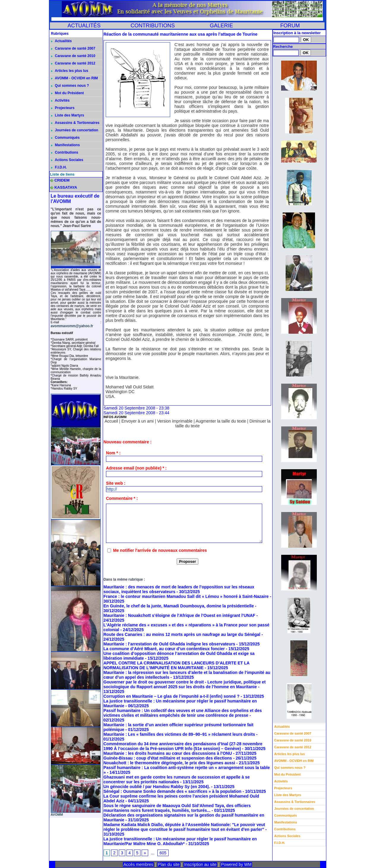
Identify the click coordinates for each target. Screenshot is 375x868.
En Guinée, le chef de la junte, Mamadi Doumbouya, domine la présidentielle (179, 606)
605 (163, 853)
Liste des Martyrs (68, 115)
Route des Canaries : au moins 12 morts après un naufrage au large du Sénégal (182, 634)
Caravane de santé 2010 (73, 56)
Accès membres (138, 864)
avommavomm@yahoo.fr (72, 326)
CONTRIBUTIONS (153, 26)
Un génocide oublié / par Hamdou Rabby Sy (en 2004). (157, 787)
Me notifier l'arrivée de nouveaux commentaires (160, 550)
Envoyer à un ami (138, 421)
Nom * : (113, 453)
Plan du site (169, 864)
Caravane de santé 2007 (73, 48)
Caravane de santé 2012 (73, 63)
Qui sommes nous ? (70, 86)
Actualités (61, 41)
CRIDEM (62, 180)
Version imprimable (175, 421)
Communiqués (65, 138)
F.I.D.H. (59, 167)
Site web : (116, 483)
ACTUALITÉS (84, 26)
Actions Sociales (67, 160)
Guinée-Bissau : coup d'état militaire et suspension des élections (168, 758)
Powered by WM (236, 864)
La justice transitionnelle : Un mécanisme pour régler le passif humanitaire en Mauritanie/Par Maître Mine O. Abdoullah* (180, 841)
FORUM (290, 26)
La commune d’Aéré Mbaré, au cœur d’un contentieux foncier (164, 649)
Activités (60, 100)
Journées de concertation (75, 130)
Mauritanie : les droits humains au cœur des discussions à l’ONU (168, 753)
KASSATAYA (66, 187)
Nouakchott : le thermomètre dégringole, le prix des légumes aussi (169, 763)
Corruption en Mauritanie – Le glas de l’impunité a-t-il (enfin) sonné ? (172, 696)
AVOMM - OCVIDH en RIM (75, 78)
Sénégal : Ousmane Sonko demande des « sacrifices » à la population (173, 791)
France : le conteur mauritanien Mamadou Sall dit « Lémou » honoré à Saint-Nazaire (186, 596)
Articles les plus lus (70, 71)
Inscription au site (200, 864)
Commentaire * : (122, 498)
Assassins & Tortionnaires (75, 123)
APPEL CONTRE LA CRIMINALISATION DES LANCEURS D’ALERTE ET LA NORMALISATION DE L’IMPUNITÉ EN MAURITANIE (177, 665)
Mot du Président (68, 93)
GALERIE (221, 26)
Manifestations (65, 145)
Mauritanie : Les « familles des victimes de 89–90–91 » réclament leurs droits (179, 734)
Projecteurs (63, 108)
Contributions (65, 152)
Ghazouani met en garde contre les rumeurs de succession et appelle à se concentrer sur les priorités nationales (177, 779)
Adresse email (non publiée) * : (136, 468)
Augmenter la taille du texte (221, 421)
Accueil (111, 421)
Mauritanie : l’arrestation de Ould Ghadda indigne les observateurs (169, 644)
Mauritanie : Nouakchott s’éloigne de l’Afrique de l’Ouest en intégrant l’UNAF (179, 615)
